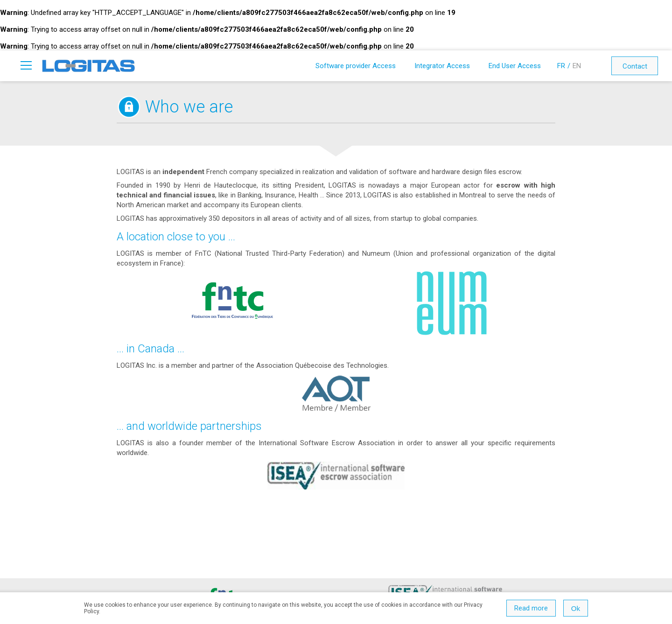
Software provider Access (356, 66)
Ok (576, 608)
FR (561, 66)
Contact (635, 66)
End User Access (515, 66)
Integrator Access (442, 66)
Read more (531, 608)
